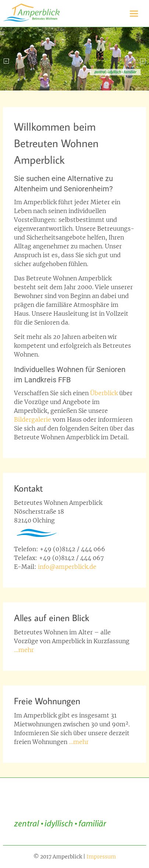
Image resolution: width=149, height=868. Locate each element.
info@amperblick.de (67, 567)
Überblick (104, 393)
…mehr (24, 650)
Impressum (101, 857)
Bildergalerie (33, 419)
